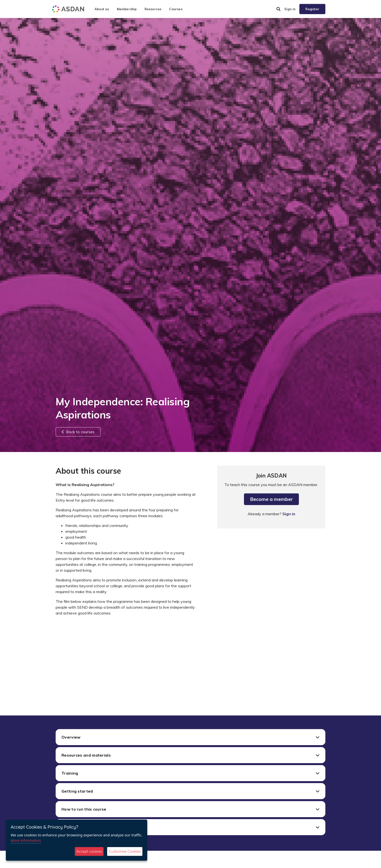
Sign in (290, 9)
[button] (278, 9)
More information (26, 840)
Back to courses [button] (78, 432)
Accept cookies (89, 851)
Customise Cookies (125, 851)
